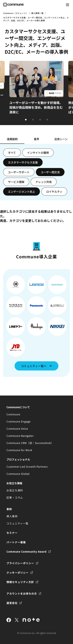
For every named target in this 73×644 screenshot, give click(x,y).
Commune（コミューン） (15, 13)
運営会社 (12, 603)
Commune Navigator (20, 436)
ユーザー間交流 (50, 172)
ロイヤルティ (54, 192)
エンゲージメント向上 (22, 192)
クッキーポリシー (17, 573)
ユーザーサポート (19, 172)
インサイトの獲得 (38, 153)
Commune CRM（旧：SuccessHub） (30, 443)
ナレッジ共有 (44, 182)
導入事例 (12, 516)
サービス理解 (16, 182)
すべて (12, 153)
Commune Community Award (26, 552)
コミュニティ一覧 (17, 523)
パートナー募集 (16, 542)
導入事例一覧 (37, 13)
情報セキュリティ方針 (20, 582)
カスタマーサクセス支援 (23, 162)
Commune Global (18, 474)
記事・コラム (15, 497)
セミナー (12, 533)
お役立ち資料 (15, 490)
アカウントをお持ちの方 (22, 594)
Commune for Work (19, 450)
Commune (13, 414)
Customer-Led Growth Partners (27, 467)
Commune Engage (18, 421)
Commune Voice (17, 429)
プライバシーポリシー (20, 563)
